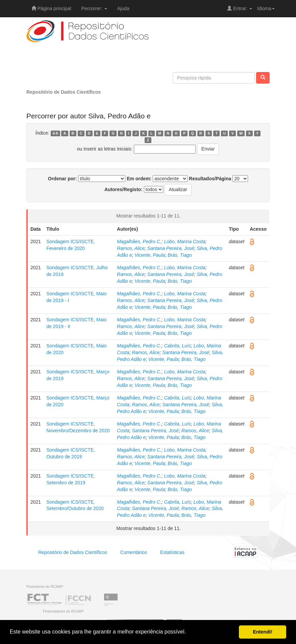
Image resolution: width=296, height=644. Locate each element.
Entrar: (240, 8)
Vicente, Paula (150, 255)
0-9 (55, 133)
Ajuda (123, 8)
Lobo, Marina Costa (184, 241)
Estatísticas (172, 552)
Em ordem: (139, 179)
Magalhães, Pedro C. (139, 241)
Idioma (266, 8)
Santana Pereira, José (171, 248)
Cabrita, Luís (177, 346)
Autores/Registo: (124, 189)
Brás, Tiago (180, 255)
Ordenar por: (63, 179)
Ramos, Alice (131, 248)
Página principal (51, 8)
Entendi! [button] (263, 632)
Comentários (134, 552)
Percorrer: (94, 8)
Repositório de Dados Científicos (64, 92)
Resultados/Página (210, 179)
